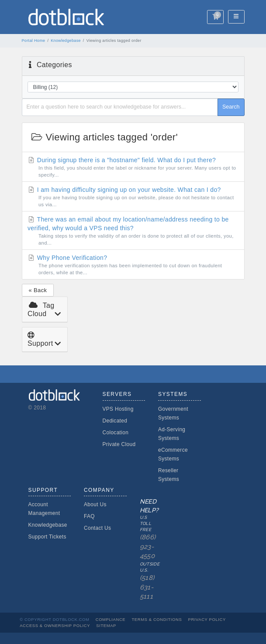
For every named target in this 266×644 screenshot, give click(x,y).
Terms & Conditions (157, 619)
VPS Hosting (118, 409)
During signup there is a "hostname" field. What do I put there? (133, 167)
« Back (38, 290)
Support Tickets (47, 537)
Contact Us (97, 528)
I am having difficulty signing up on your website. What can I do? (133, 197)
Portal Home (34, 41)
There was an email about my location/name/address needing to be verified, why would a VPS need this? (133, 231)
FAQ (89, 516)
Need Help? (147, 550)
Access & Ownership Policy (55, 625)
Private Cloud (119, 444)
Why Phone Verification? (133, 265)
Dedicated (115, 421)
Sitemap (106, 625)
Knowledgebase (66, 41)
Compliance (111, 619)
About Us (95, 504)
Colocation (116, 433)
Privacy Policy (207, 619)
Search (231, 107)
